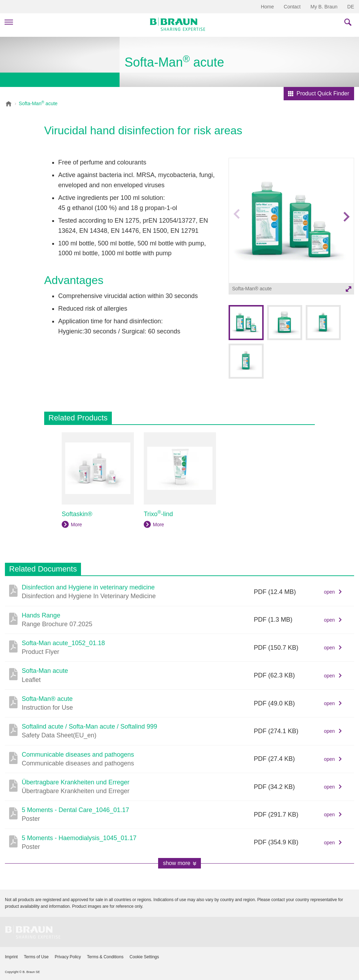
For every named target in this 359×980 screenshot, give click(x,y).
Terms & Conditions (105, 957)
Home (267, 7)
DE (351, 7)
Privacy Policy (68, 957)
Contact (292, 7)
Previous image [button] (237, 230)
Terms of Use (36, 957)
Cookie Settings (144, 957)
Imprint (11, 957)
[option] (291, 227)
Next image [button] (346, 230)
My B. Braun (324, 7)
